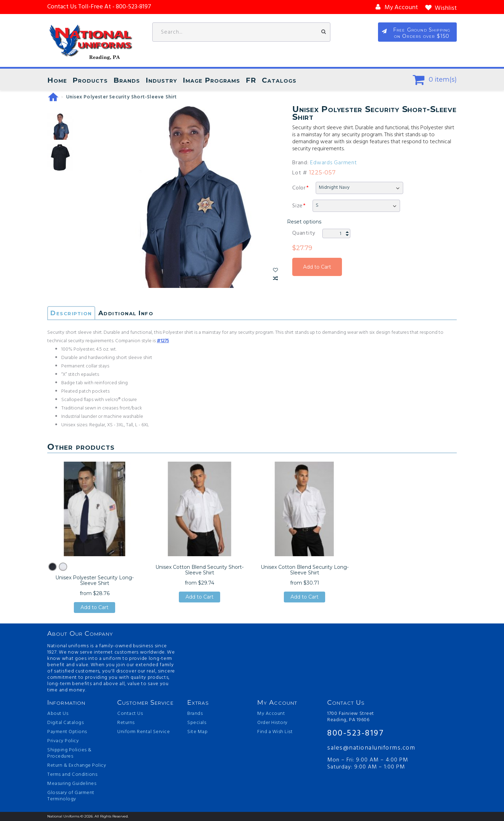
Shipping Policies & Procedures (69, 753)
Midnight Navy (334, 188)
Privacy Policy (63, 741)
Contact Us (130, 714)
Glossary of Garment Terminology (71, 796)
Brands (127, 80)
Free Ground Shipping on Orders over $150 (422, 33)
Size (297, 206)
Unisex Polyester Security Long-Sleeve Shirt (94, 580)
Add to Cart (317, 267)
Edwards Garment (333, 163)
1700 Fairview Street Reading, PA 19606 (351, 717)
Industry (161, 80)
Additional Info (126, 313)
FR (251, 80)
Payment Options (67, 732)
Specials (197, 723)
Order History (272, 723)
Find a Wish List (275, 732)
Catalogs (279, 80)
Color (299, 188)
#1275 (163, 341)
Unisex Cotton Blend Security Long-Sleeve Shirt (305, 570)
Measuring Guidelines (72, 784)
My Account (271, 714)
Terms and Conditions (72, 775)
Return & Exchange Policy (77, 766)
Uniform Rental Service (143, 732)
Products (90, 80)
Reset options (304, 222)
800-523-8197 (356, 733)
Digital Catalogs (65, 723)
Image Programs (211, 80)
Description (71, 313)
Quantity (304, 233)
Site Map (197, 732)
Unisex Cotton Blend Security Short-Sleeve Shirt (199, 570)
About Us (58, 714)
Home (57, 80)
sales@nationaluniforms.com (371, 748)
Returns (126, 723)
